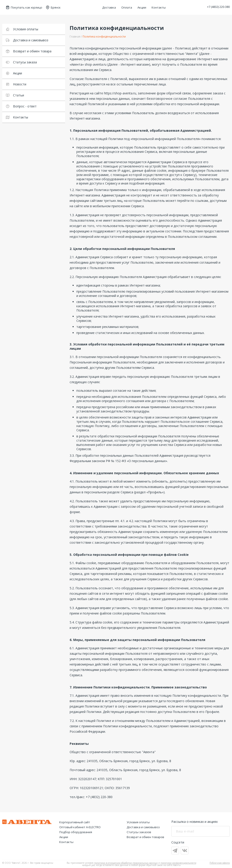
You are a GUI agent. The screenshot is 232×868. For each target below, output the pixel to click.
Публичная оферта (220, 863)
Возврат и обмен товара (29, 51)
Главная (75, 37)
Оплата (127, 7)
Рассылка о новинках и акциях (194, 822)
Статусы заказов (139, 832)
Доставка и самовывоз (27, 40)
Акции (142, 7)
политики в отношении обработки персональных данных (126, 863)
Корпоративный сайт (75, 822)
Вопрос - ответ (21, 106)
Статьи (15, 95)
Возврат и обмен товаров (145, 837)
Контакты (159, 7)
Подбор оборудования (76, 832)
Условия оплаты (22, 29)
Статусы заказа (21, 62)
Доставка (109, 7)
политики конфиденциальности (178, 863)
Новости (16, 84)
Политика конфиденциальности (104, 37)
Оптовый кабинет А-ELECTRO (80, 827)
